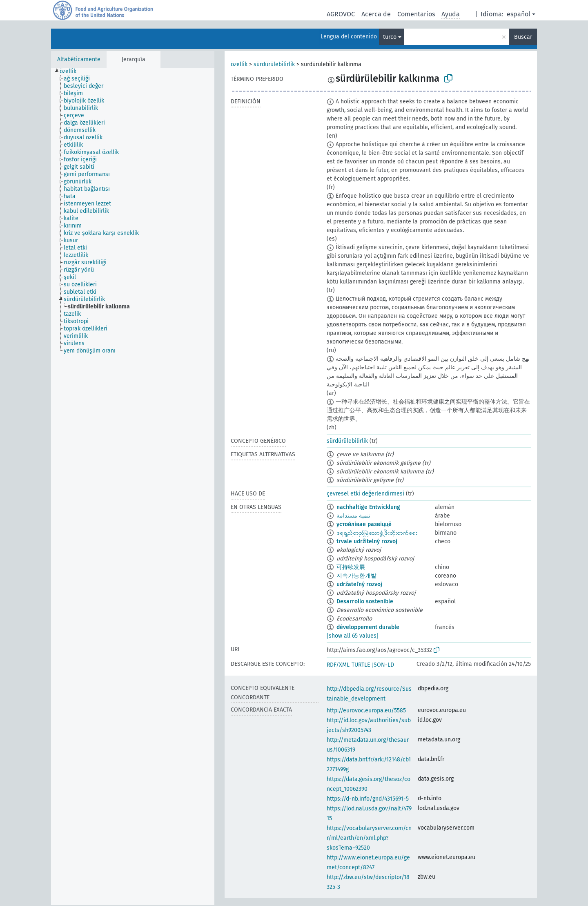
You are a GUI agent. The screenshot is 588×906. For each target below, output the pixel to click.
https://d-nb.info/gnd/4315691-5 (368, 799)
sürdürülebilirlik (274, 64)
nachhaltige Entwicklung (368, 507)
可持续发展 (351, 567)
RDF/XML (338, 665)
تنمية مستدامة (353, 516)
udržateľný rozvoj (359, 584)
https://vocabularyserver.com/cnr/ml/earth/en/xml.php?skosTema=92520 (369, 838)
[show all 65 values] (353, 636)
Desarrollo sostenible (365, 601)
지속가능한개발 (356, 576)
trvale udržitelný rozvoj (367, 541)
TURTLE (361, 665)
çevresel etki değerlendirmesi (365, 494)
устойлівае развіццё (364, 524)
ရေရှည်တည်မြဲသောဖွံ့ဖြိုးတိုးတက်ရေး (377, 533)
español (519, 14)
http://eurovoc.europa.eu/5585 (366, 711)
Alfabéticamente (79, 59)
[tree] (133, 486)
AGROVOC (341, 14)
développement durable (368, 627)
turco (390, 37)
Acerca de (376, 14)
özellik (239, 64)
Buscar (523, 37)
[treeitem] (71, 71)
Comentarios (416, 14)
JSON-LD (383, 665)
